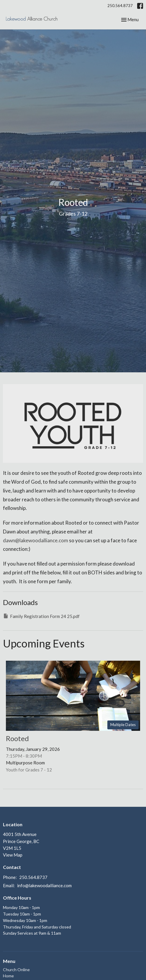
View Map (13, 855)
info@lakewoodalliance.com (44, 885)
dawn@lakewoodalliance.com (36, 540)
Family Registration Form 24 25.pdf (41, 616)
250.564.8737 (120, 6)
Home (8, 976)
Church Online (16, 970)
